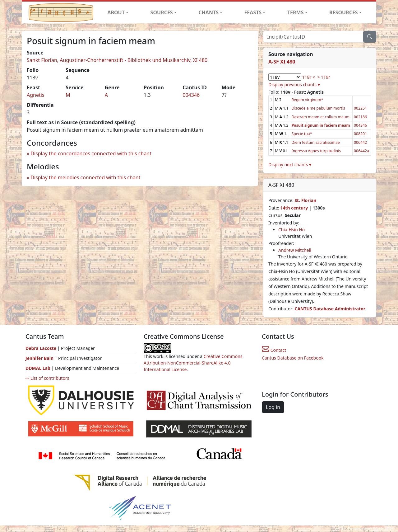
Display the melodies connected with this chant (85, 177)
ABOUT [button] (116, 12)
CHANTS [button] (208, 12)
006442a (361, 151)
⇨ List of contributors (47, 378)
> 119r (324, 77)
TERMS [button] (296, 12)
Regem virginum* (307, 100)
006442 (360, 142)
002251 (360, 108)
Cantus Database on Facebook (293, 358)
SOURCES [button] (162, 12)
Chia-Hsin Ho (292, 230)
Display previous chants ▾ (294, 85)
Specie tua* (302, 134)
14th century (294, 208)
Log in (273, 407)
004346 (191, 95)
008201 (360, 134)
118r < (309, 77)
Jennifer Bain (40, 358)
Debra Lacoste (41, 348)
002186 (360, 117)
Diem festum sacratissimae (315, 142)
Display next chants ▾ (290, 165)
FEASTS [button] (253, 12)
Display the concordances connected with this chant (91, 153)
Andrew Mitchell (295, 250)
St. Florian (305, 200)
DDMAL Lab (38, 368)
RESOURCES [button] (344, 12)
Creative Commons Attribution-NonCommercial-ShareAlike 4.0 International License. (193, 363)
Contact (274, 350)
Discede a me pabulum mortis (318, 108)
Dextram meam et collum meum (320, 117)
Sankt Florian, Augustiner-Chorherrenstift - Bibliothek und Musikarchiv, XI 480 (117, 60)
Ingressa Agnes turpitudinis (316, 151)
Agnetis (36, 95)
